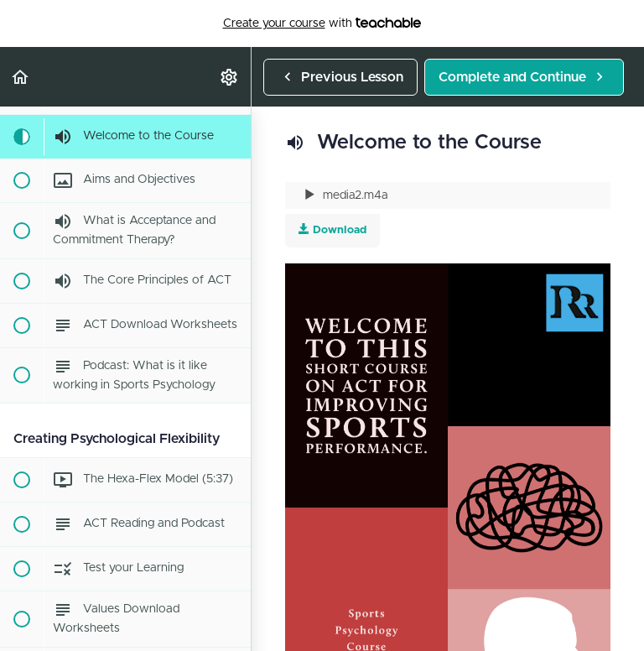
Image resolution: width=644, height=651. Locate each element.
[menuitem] (230, 77)
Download (332, 229)
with (322, 23)
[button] (21, 77)
